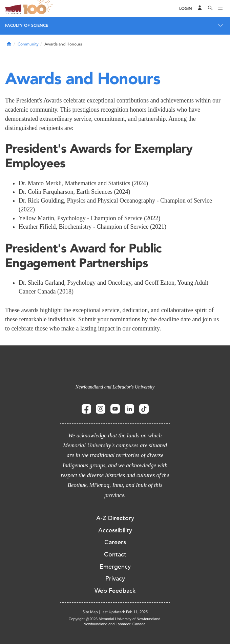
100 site (39, 8)
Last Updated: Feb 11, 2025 (124, 612)
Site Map (90, 612)
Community (28, 44)
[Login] (186, 9)
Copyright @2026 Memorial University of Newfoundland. (115, 619)
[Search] (210, 8)
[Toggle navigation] (221, 8)
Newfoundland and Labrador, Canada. (115, 624)
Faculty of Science (27, 25)
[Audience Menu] (200, 8)
